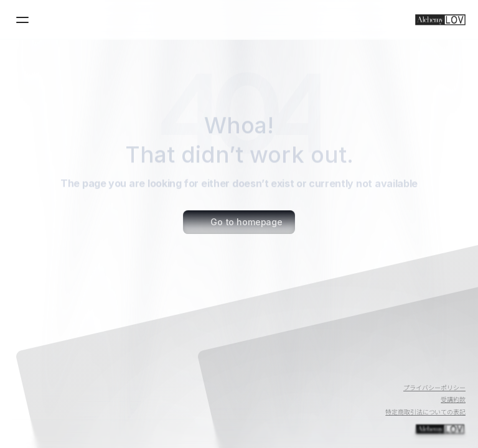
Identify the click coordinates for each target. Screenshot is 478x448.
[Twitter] (426, 371)
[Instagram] (456, 371)
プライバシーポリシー (434, 387)
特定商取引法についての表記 (425, 412)
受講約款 (453, 399)
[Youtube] (396, 371)
